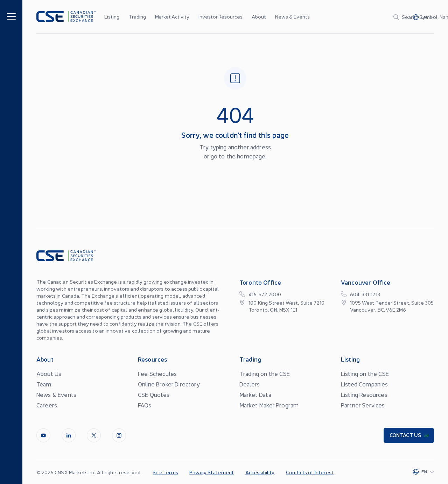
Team (44, 384)
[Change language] (423, 17)
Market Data (255, 394)
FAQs (145, 405)
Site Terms (165, 472)
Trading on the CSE (265, 373)
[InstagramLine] (119, 435)
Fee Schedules (157, 373)
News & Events (292, 16)
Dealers (250, 384)
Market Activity (172, 16)
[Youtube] (43, 435)
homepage (251, 156)
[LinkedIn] (69, 435)
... (298, 16)
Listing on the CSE (365, 373)
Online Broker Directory (169, 384)
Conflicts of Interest (310, 472)
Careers (47, 405)
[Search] (358, 17)
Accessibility (260, 472)
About (259, 16)
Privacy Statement (212, 472)
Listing (112, 16)
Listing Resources (364, 394)
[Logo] (66, 17)
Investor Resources (220, 16)
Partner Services (363, 405)
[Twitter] (94, 435)
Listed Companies (365, 384)
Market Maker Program (269, 405)
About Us (49, 373)
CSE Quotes (154, 394)
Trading (137, 16)
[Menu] (11, 16)
